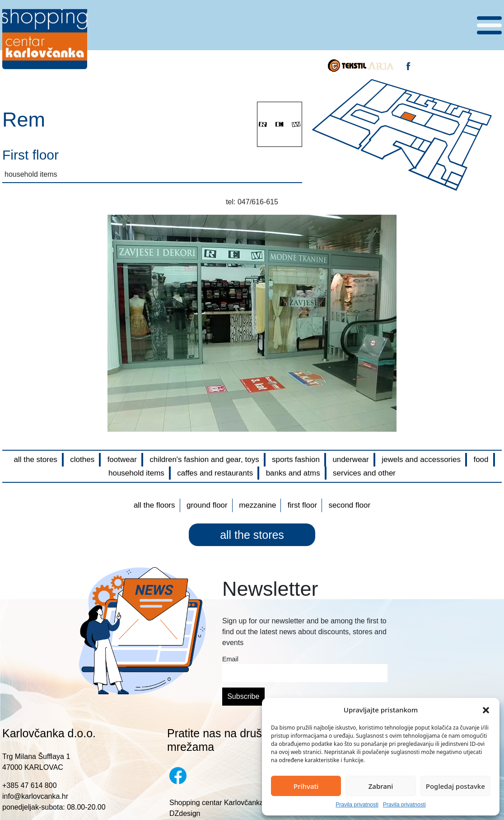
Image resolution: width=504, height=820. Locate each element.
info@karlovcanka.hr (35, 796)
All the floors (154, 505)
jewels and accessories (421, 459)
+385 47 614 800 (30, 785)
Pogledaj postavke (455, 786)
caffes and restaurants (215, 473)
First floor (302, 505)
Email (230, 659)
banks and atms (293, 473)
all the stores (35, 459)
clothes (82, 459)
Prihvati (306, 786)
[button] (486, 710)
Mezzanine (257, 505)
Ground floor (207, 505)
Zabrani (381, 786)
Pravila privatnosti (357, 805)
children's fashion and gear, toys (204, 459)
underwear (350, 459)
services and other (364, 473)
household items (136, 473)
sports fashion (296, 459)
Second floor (350, 505)
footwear (122, 459)
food (481, 459)
